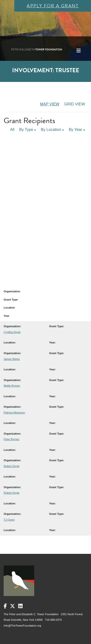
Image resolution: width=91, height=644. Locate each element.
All (12, 130)
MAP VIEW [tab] (50, 104)
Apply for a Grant (53, 6)
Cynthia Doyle (12, 332)
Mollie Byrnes (12, 386)
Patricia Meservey (14, 413)
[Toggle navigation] (79, 51)
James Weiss (12, 359)
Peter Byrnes (12, 439)
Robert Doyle (12, 466)
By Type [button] (28, 130)
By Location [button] (52, 130)
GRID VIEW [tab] (75, 104)
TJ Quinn (9, 520)
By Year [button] (77, 130)
